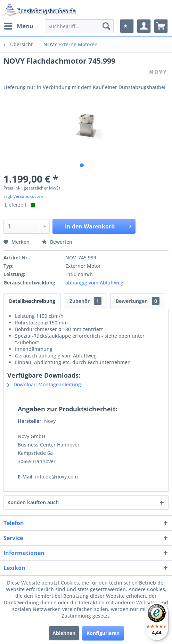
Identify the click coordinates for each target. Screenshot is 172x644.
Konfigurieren (103, 633)
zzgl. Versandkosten (23, 196)
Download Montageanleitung (44, 384)
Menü (19, 25)
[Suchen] (106, 26)
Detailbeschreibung (32, 301)
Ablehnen (64, 633)
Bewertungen (138, 301)
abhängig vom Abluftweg (94, 283)
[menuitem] (18, 26)
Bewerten (57, 242)
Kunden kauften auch (33, 502)
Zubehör (85, 301)
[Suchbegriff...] (79, 26)
